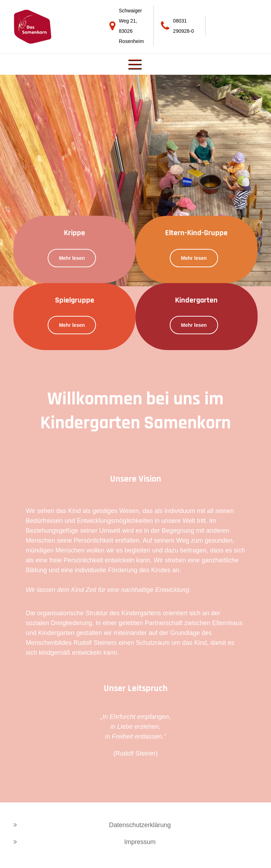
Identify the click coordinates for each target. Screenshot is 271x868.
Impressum (140, 842)
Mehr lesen (72, 258)
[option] (135, 181)
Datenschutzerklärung (140, 825)
